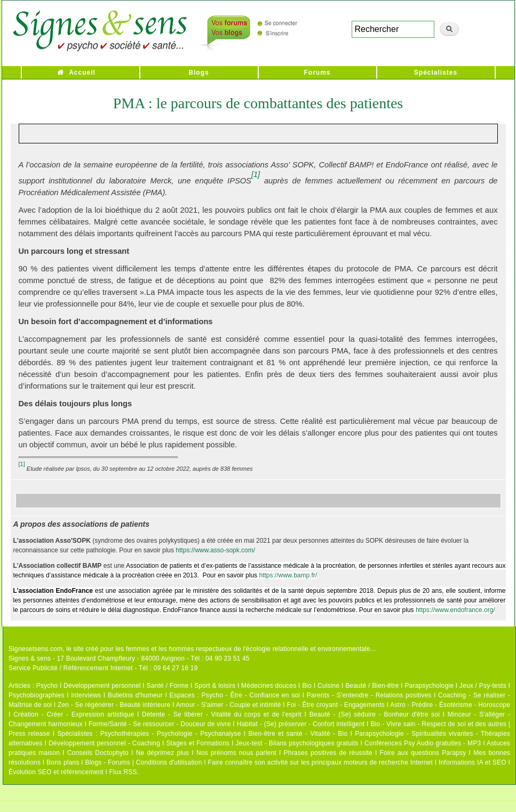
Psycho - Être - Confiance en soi (251, 695)
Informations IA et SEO (473, 762)
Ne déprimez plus (163, 753)
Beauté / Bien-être (372, 686)
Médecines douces (269, 686)
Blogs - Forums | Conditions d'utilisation (144, 762)
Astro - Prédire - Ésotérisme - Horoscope (450, 705)
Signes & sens (30, 658)
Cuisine (328, 686)
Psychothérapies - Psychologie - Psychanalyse (171, 734)
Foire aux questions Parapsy (423, 753)
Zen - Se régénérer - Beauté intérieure (114, 705)
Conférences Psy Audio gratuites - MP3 (423, 743)
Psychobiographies (37, 695)
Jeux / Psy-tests (483, 686)
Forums (317, 73)
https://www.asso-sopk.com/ (215, 550)
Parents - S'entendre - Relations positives (369, 695)
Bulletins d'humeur (135, 695)
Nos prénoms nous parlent (236, 753)
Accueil (82, 73)
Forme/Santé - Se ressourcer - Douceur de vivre (160, 724)
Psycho (47, 686)
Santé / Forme (168, 686)
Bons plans (63, 762)
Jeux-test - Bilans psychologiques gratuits (297, 743)
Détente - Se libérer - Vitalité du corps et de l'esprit (222, 714)
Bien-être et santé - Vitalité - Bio (298, 734)
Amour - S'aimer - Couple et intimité (228, 705)
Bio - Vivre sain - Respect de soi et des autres (438, 724)
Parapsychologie (429, 686)
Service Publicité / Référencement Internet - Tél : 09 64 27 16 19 (103, 668)
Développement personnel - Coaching (104, 743)
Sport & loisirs (215, 686)
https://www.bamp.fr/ (288, 575)
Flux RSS (123, 772)
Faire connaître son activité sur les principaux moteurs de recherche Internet (320, 762)
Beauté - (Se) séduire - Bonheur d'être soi (375, 714)
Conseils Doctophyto (98, 753)
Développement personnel (102, 686)
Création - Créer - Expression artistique (74, 714)
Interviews (86, 695)
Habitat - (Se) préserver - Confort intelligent (301, 724)
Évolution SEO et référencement (56, 772)
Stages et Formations (198, 743)
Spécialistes (436, 73)
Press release (29, 734)
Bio (307, 686)
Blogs (199, 73)
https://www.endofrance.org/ (455, 610)
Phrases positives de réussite (328, 753)
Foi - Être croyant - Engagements (335, 705)
